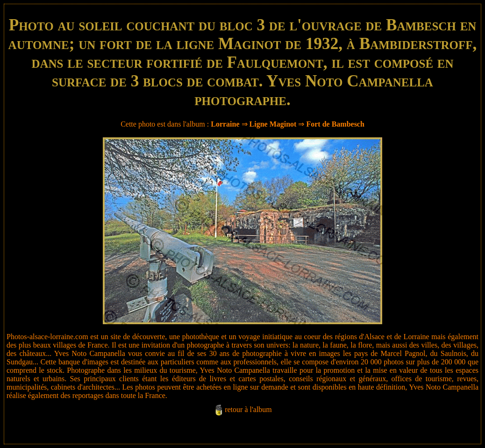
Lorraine (225, 124)
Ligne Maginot (273, 124)
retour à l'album (248, 409)
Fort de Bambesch (335, 124)
